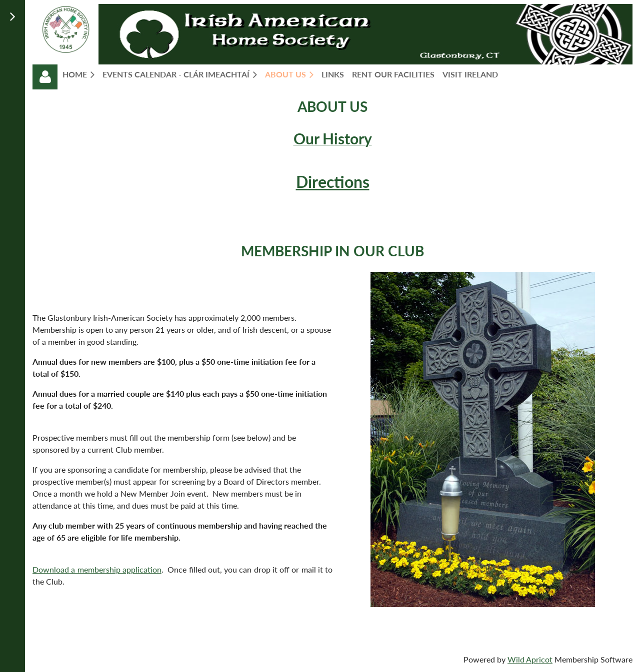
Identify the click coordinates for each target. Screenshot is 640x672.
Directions (333, 182)
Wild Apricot (530, 659)
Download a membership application (97, 569)
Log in (45, 77)
